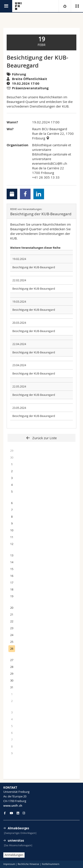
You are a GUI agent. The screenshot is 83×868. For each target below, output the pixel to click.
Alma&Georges (18, 828)
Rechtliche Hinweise (28, 864)
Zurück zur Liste (44, 438)
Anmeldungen (14, 855)
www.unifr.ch (13, 806)
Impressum (9, 864)
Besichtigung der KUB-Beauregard (34, 267)
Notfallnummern (51, 864)
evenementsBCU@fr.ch (50, 163)
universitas (16, 841)
